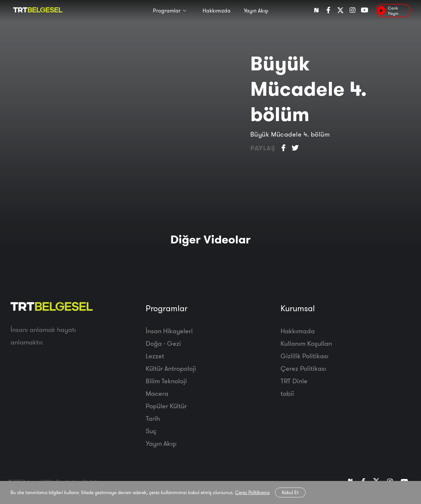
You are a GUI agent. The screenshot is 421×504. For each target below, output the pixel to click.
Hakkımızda (217, 11)
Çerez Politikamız (252, 492)
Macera (157, 393)
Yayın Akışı (256, 11)
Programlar (167, 11)
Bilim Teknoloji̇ (166, 381)
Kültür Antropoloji (171, 368)
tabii (287, 393)
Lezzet (155, 356)
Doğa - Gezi (163, 343)
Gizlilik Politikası (305, 356)
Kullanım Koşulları (306, 343)
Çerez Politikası (303, 368)
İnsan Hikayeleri (169, 331)
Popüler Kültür (166, 406)
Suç (151, 431)
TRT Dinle (294, 381)
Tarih (153, 418)
